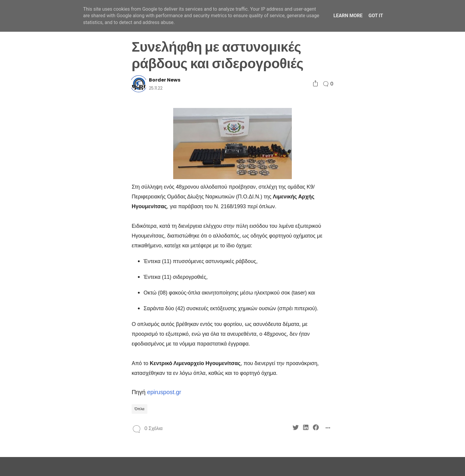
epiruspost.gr (164, 392)
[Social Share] (315, 84)
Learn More (348, 16)
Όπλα (140, 409)
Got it (376, 16)
